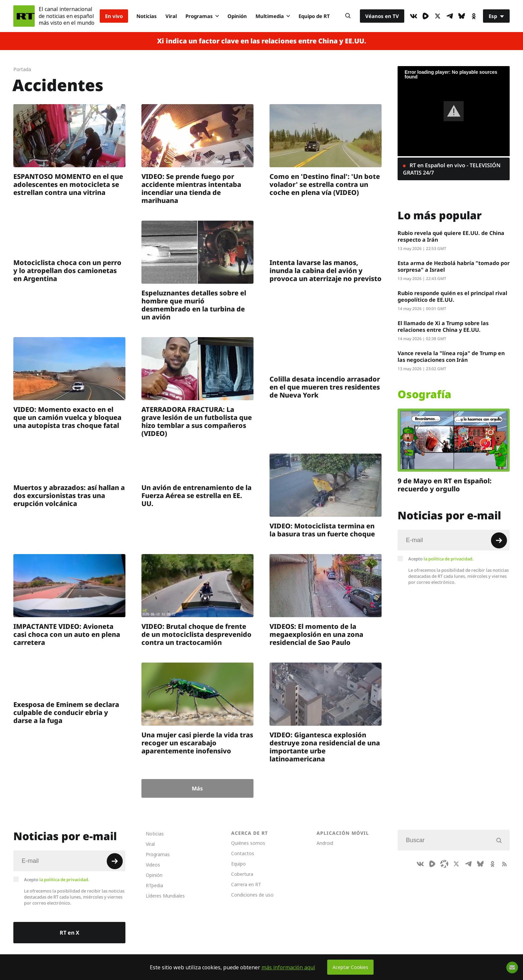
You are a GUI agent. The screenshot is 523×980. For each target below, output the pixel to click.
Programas (202, 16)
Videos (153, 865)
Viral (171, 16)
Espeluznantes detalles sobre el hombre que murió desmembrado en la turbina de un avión (194, 305)
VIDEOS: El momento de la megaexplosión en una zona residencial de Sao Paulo (316, 634)
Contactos (243, 853)
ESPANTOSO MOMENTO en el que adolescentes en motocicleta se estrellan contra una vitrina (68, 184)
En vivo (114, 16)
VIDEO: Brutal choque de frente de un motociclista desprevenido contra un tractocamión (196, 634)
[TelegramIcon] (450, 16)
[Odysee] (444, 864)
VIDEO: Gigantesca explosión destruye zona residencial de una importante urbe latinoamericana (325, 747)
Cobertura (242, 874)
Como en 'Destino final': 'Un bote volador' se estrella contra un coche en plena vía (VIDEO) (325, 184)
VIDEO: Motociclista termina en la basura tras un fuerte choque (322, 530)
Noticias (147, 16)
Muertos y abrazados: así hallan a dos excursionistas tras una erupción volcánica (69, 496)
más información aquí (288, 967)
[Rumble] (426, 16)
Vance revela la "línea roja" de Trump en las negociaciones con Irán (451, 356)
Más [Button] (197, 788)
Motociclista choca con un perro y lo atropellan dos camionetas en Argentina (67, 271)
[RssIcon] (504, 864)
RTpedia (154, 885)
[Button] (348, 16)
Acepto (441, 559)
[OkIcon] (474, 16)
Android (325, 843)
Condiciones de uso (252, 895)
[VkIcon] (414, 16)
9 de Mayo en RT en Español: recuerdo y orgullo (445, 485)
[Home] (24, 16)
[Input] (454, 540)
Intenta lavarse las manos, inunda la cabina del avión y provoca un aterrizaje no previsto (326, 271)
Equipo (238, 864)
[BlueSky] (462, 16)
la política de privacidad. (449, 559)
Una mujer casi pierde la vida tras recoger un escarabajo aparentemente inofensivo (197, 743)
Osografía (424, 394)
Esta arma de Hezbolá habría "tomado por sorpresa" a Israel (454, 266)
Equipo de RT (314, 16)
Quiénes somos (248, 843)
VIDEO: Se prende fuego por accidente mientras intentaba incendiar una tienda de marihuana (191, 188)
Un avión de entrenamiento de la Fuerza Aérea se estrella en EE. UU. (196, 496)
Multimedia (273, 16)
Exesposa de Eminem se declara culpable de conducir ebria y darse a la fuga (66, 712)
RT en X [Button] (70, 933)
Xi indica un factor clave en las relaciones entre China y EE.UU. (262, 41)
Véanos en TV (382, 16)
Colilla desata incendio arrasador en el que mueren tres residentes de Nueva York (325, 387)
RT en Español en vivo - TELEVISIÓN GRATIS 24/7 (452, 169)
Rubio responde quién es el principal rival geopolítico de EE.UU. (452, 296)
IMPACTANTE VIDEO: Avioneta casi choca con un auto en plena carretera (67, 634)
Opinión (237, 16)
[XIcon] (438, 16)
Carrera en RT (246, 884)
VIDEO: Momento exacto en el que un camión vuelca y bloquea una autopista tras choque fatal (67, 417)
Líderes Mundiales (165, 896)
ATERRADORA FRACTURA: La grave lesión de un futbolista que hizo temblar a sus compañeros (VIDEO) (197, 421)
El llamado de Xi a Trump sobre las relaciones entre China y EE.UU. (443, 326)
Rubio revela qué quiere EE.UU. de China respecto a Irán (451, 236)
